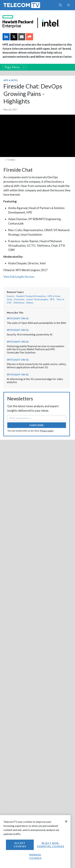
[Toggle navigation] (68, 5)
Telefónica (18, 303)
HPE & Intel (11, 80)
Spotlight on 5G (18, 318)
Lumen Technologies (37, 299)
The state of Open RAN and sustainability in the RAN (36, 323)
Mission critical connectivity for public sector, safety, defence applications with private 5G (36, 366)
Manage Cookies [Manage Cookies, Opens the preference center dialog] (35, 856)
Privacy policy (47, 431)
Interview (19, 299)
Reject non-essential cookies (51, 845)
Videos (30, 303)
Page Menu (15, 67)
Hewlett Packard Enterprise (31, 296)
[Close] (66, 821)
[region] (35, 842)
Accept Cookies (20, 845)
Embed (10, 160)
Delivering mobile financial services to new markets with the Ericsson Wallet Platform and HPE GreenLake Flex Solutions (36, 349)
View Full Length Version (19, 277)
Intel (9, 299)
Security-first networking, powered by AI (30, 334)
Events (11, 296)
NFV (52, 299)
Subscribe (37, 425)
